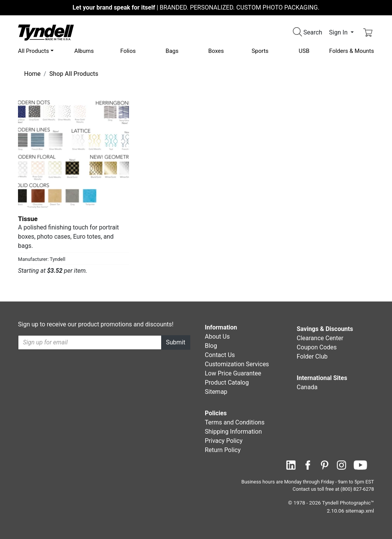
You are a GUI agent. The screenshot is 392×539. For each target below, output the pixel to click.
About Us (217, 337)
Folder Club (312, 356)
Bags (172, 51)
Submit (176, 342)
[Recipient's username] (90, 342)
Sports (260, 51)
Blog (211, 346)
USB (304, 51)
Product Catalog (227, 383)
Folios (128, 51)
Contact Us (220, 355)
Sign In (339, 32)
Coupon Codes (317, 347)
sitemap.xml (360, 511)
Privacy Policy (224, 441)
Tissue (28, 219)
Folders (352, 51)
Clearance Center (320, 338)
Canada (307, 387)
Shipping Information (233, 432)
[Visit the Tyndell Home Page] (46, 32)
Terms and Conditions (235, 422)
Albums (84, 51)
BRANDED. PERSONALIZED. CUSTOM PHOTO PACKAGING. (196, 7)
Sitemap (216, 392)
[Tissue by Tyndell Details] (73, 154)
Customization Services (237, 364)
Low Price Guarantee (233, 373)
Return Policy (223, 450)
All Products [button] (33, 51)
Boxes (216, 51)
